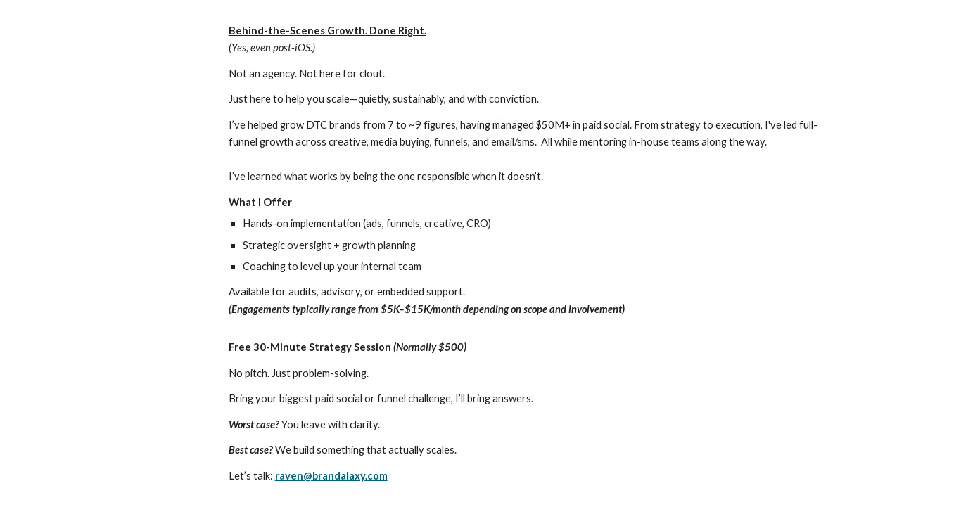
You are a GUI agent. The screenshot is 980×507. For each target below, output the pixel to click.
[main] (525, 253)
